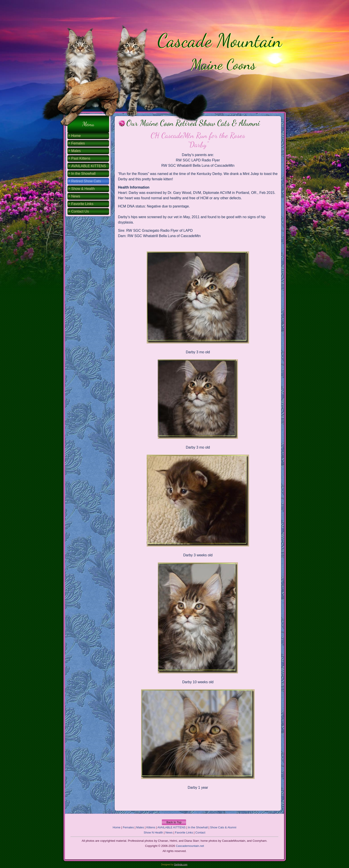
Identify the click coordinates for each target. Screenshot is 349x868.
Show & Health (83, 189)
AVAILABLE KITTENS (89, 166)
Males (76, 151)
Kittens (151, 827)
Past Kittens (81, 158)
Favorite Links (82, 204)
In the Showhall (83, 174)
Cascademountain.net (190, 846)
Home (76, 136)
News (76, 196)
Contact (200, 832)
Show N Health (153, 832)
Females (78, 143)
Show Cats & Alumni (223, 827)
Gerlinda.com (181, 865)
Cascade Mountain (220, 41)
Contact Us (80, 211)
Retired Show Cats (86, 181)
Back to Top (174, 822)
